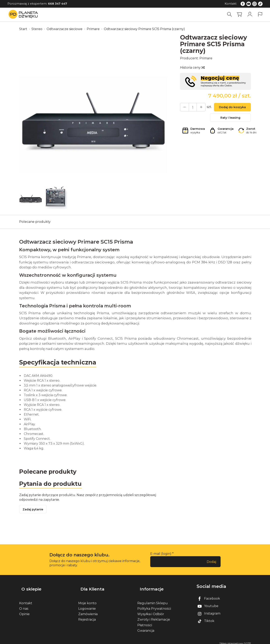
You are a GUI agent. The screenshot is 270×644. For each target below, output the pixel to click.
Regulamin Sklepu (153, 599)
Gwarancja (146, 627)
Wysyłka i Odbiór (151, 610)
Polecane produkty (35, 222)
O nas (24, 605)
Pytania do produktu (52, 484)
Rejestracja (87, 616)
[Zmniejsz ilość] (198, 108)
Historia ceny (192, 68)
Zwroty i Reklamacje (154, 616)
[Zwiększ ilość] (183, 108)
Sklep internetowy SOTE (235, 640)
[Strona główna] (24, 14)
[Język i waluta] (261, 14)
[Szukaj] (231, 14)
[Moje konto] (251, 14)
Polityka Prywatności (154, 605)
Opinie (24, 610)
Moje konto (87, 599)
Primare (206, 58)
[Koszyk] (241, 14)
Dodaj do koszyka (230, 108)
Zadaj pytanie (34, 511)
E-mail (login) (161, 556)
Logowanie (87, 605)
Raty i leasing (230, 119)
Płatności (145, 621)
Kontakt (231, 4)
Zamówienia (88, 610)
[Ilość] (191, 108)
